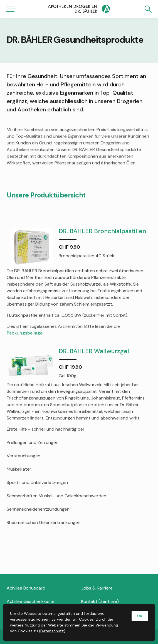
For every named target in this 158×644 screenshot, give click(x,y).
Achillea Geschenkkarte (31, 601)
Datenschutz (52, 631)
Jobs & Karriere (97, 588)
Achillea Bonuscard (26, 588)
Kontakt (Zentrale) (100, 601)
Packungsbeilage (25, 333)
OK (140, 616)
